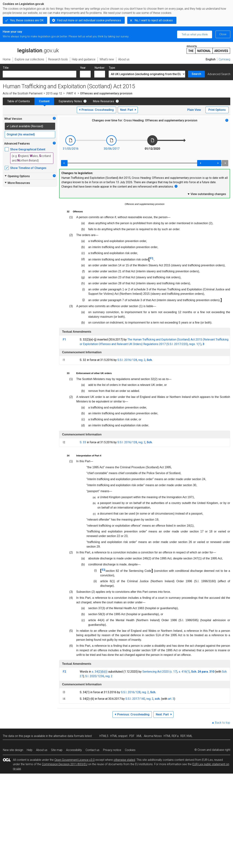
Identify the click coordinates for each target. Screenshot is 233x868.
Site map (57, 750)
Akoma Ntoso (153, 736)
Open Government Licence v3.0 (75, 760)
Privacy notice (112, 750)
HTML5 (104, 736)
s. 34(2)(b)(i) (100, 672)
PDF (132, 736)
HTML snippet (119, 736)
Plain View (194, 110)
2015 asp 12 (54, 93)
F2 (103, 570)
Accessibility (74, 750)
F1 (152, 258)
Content (44, 101)
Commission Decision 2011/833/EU (65, 764)
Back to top (223, 723)
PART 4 (71, 93)
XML (139, 736)
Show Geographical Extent (28, 149)
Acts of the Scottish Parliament (23, 93)
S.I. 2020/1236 (95, 676)
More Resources (103, 101)
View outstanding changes (207, 194)
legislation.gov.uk (31, 49)
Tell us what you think (195, 34)
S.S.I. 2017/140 (135, 699)
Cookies (130, 750)
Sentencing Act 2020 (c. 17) (160, 672)
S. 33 (83, 442)
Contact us (92, 750)
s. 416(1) (184, 672)
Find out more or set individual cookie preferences (89, 20)
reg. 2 (142, 360)
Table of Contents (19, 101)
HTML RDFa (171, 736)
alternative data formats (69, 736)
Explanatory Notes (70, 101)
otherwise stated (124, 760)
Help (30, 750)
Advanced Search (219, 74)
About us (42, 750)
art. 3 (171, 699)
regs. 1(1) (195, 344)
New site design (13, 750)
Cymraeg (224, 59)
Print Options (217, 110)
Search (196, 74)
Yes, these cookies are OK (27, 20)
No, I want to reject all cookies (154, 20)
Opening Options (17, 176)
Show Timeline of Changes (28, 168)
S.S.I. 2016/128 (127, 360)
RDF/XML (186, 736)
